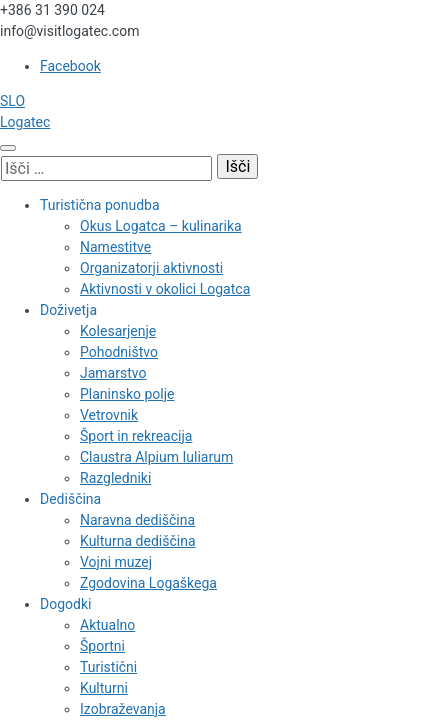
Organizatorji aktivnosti (151, 268)
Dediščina (70, 499)
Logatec (25, 122)
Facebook (70, 66)
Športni (102, 646)
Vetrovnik (109, 415)
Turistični (108, 667)
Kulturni (104, 688)
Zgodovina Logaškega (148, 583)
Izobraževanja (123, 709)
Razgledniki (115, 478)
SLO (12, 101)
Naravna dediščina (137, 520)
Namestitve (115, 247)
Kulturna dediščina (138, 541)
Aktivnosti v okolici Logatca (165, 289)
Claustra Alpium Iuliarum (156, 457)
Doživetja (68, 310)
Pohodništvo (119, 352)
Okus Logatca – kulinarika (161, 226)
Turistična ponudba (100, 205)
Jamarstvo (113, 373)
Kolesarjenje (118, 331)
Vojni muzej (116, 562)
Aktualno (107, 625)
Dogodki (65, 604)
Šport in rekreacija (136, 436)
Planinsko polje (127, 394)
